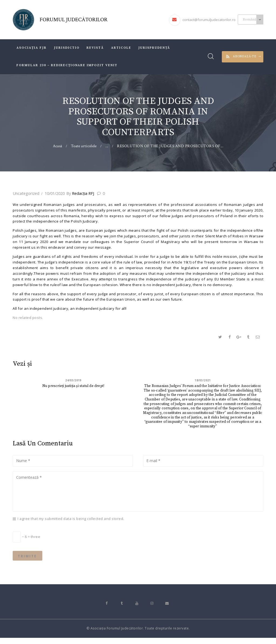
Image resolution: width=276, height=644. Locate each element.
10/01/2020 (53, 193)
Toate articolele (84, 146)
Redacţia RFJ (80, 193)
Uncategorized (25, 193)
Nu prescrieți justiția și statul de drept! (73, 386)
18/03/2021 (203, 381)
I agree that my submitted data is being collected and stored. (71, 523)
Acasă (57, 146)
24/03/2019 (73, 381)
